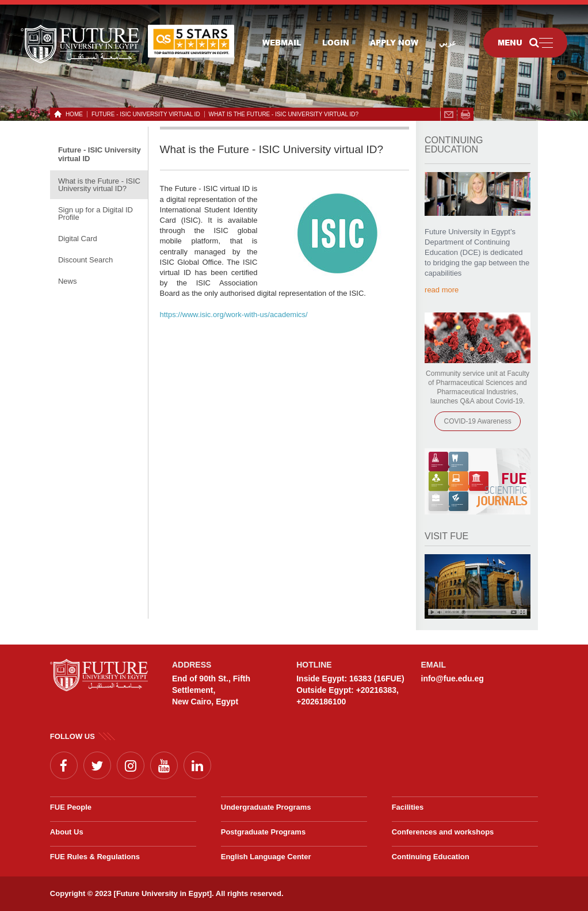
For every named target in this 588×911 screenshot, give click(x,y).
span (465, 115)
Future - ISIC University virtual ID (146, 114)
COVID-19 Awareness (477, 421)
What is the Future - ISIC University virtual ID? (284, 114)
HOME (72, 114)
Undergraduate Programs (266, 807)
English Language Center (266, 857)
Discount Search (85, 260)
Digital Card (78, 239)
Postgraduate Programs (263, 832)
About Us (67, 832)
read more (442, 290)
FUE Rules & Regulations (95, 857)
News (68, 281)
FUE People (71, 807)
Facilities (408, 807)
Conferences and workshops (443, 832)
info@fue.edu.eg (453, 679)
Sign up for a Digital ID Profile (96, 214)
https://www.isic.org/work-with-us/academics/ (234, 315)
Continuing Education (431, 857)
